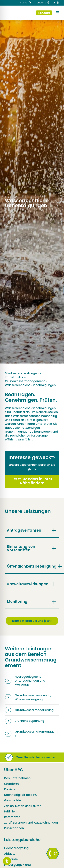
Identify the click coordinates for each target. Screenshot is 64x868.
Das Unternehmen (17, 779)
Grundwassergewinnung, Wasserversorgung (28, 697)
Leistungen (31, 373)
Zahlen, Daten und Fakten (23, 807)
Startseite (12, 373)
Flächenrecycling (16, 849)
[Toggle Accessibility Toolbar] (7, 861)
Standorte (12, 785)
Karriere (10, 790)
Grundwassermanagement (25, 381)
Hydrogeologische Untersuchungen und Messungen (25, 681)
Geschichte (12, 801)
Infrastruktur (14, 377)
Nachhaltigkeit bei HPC (21, 796)
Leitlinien (10, 812)
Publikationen (14, 829)
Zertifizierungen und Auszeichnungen (31, 823)
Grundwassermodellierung (29, 710)
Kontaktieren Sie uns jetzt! (32, 621)
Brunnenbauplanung (25, 721)
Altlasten (11, 855)
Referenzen (12, 818)
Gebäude (11, 860)
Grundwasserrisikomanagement (31, 733)
